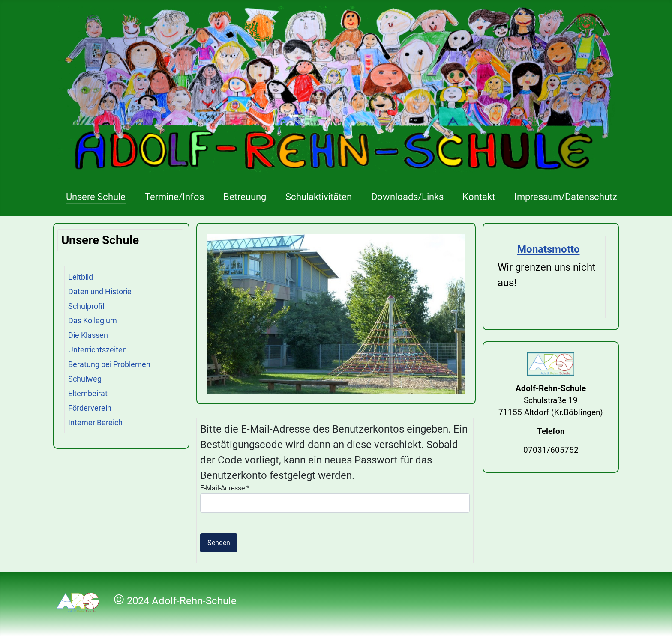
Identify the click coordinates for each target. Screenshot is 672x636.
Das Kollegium (93, 321)
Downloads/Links (407, 197)
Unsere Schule (96, 197)
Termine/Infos (174, 197)
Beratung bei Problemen (109, 364)
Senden (219, 543)
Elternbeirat (88, 393)
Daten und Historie (100, 291)
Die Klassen (88, 335)
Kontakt (479, 197)
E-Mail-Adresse (225, 488)
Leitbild (81, 277)
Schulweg (85, 379)
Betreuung (245, 197)
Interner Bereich (95, 423)
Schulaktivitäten (319, 197)
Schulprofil (86, 306)
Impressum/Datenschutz (566, 197)
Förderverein (90, 408)
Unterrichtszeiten (97, 350)
